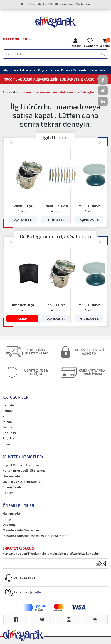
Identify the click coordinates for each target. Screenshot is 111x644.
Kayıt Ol (46, 4)
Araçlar (89, 92)
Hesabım (75, 43)
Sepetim (105, 43)
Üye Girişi (29, 4)
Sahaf (103, 70)
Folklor (8, 411)
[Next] (100, 142)
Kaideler (9, 405)
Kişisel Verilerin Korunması (22, 465)
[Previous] (11, 142)
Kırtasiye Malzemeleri (75, 70)
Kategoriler (17, 39)
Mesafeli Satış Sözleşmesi (22, 530)
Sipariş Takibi (65, 4)
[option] (22, 186)
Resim (94, 70)
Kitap (6, 70)
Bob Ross (9, 433)
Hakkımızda (11, 476)
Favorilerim (90, 43)
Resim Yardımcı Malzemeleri (57, 92)
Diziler (8, 427)
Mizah (7, 422)
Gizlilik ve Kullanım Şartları (23, 482)
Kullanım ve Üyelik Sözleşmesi (25, 470)
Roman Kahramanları (24, 70)
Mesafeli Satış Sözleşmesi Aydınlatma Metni (35, 536)
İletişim (84, 4)
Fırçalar (55, 70)
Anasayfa (10, 92)
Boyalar (43, 70)
